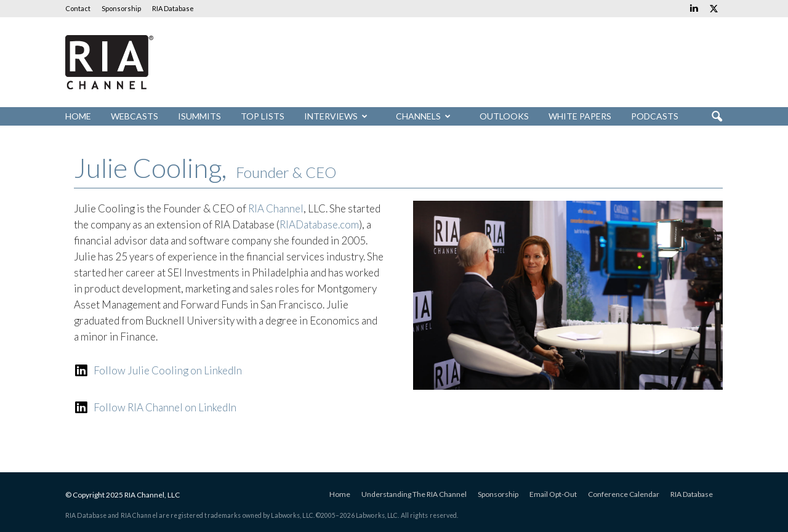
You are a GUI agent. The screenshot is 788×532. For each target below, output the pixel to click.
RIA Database (173, 8)
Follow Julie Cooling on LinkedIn (168, 370)
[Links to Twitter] (714, 9)
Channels (423, 116)
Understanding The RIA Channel (414, 494)
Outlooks (504, 116)
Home (78, 116)
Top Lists (263, 116)
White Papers (580, 116)
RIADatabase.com (319, 224)
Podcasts (655, 116)
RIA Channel (276, 208)
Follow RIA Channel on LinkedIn (165, 407)
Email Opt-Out (553, 494)
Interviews (336, 116)
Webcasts (135, 116)
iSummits (199, 116)
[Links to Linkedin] (694, 9)
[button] (717, 117)
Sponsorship (121, 8)
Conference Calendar (624, 494)
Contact (78, 8)
